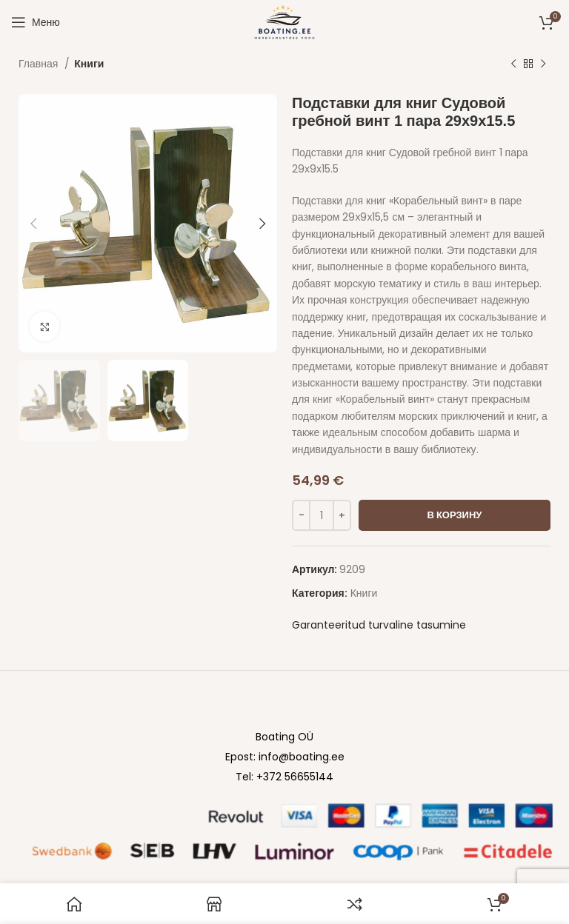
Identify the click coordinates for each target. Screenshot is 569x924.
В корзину (455, 515)
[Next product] (543, 64)
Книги (89, 64)
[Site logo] (284, 21)
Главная (40, 64)
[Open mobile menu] (36, 22)
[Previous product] (513, 64)
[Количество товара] (322, 515)
